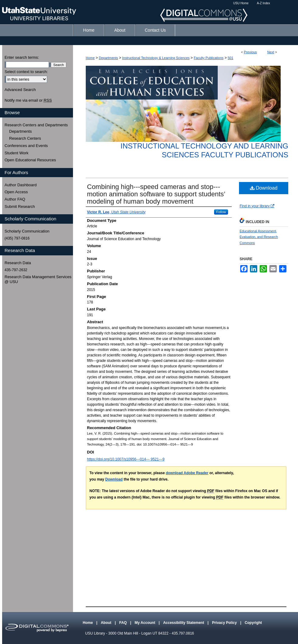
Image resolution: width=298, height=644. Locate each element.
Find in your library (257, 206)
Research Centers (25, 138)
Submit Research (20, 206)
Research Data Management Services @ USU (38, 279)
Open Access (16, 192)
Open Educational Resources (30, 160)
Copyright (253, 623)
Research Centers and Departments (36, 125)
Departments (108, 58)
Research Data (18, 263)
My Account (146, 623)
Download (264, 188)
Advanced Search (20, 90)
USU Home (241, 3)
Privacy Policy (225, 623)
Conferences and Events (26, 146)
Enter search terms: (22, 57)
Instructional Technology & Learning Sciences (156, 58)
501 (230, 58)
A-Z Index (263, 3)
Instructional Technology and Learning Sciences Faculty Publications (204, 150)
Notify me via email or (28, 100)
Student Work (17, 153)
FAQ (123, 623)
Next (271, 52)
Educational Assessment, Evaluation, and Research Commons (259, 237)
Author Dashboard (21, 185)
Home (90, 58)
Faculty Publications (209, 58)
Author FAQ (15, 199)
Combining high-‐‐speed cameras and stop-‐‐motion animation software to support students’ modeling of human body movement (156, 194)
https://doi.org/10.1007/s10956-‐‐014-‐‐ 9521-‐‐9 (126, 459)
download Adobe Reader (187, 473)
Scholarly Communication (27, 231)
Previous (250, 52)
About (106, 623)
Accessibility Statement (184, 623)
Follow (221, 212)
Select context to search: (26, 72)
